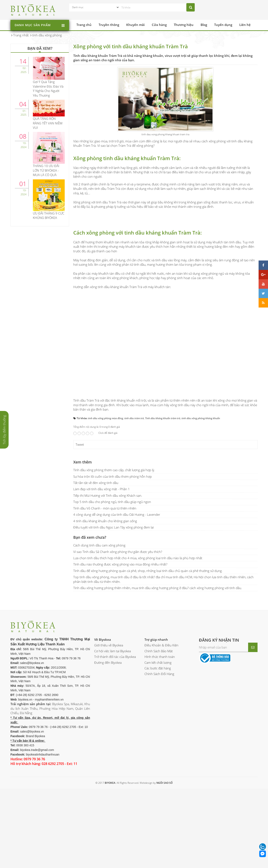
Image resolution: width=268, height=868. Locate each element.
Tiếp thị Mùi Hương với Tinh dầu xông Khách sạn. (108, 579)
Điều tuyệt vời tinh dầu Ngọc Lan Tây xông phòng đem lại (113, 611)
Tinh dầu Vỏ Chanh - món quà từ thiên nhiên (105, 592)
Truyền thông (109, 25)
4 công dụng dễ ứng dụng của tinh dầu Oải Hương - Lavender (117, 598)
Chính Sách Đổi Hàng (159, 757)
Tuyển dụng (223, 25)
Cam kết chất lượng (158, 746)
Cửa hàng (159, 25)
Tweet (80, 528)
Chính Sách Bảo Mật (159, 734)
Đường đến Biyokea (108, 746)
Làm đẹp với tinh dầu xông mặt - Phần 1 (102, 573)
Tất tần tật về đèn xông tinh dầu (96, 566)
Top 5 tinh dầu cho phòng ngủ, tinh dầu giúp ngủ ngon (112, 585)
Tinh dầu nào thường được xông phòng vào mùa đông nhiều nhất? (120, 648)
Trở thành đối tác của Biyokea (115, 740)
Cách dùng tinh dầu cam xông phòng (99, 629)
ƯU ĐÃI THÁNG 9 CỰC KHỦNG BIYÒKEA (49, 215)
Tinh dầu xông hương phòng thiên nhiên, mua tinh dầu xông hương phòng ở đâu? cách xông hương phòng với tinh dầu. (158, 671)
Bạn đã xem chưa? (90, 621)
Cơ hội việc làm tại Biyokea (113, 734)
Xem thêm (82, 546)
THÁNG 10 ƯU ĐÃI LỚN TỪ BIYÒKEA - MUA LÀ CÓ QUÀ (46, 170)
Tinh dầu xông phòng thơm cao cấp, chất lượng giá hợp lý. (114, 554)
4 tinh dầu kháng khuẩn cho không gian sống (105, 604)
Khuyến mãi (135, 25)
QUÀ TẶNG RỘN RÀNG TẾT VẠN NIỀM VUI (48, 123)
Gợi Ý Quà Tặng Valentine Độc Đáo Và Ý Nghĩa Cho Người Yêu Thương (48, 88)
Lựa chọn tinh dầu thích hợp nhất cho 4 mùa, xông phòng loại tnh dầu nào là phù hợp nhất (138, 642)
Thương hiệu (184, 25)
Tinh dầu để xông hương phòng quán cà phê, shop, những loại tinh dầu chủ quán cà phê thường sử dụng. (148, 654)
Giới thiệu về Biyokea (109, 729)
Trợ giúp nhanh (156, 723)
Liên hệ (245, 25)
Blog (204, 25)
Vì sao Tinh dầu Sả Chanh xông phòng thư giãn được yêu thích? (118, 635)
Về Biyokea (103, 723)
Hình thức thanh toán (160, 740)
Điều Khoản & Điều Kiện (161, 729)
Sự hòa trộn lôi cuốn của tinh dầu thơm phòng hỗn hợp (113, 560)
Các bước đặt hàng (158, 752)
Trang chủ (84, 25)
